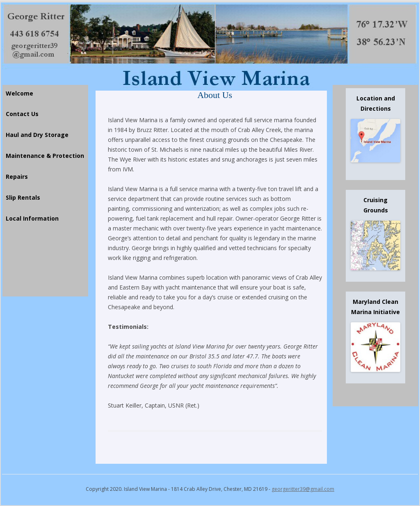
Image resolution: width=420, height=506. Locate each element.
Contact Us (22, 114)
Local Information (32, 218)
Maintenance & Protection (45, 156)
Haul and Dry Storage (37, 135)
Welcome (19, 93)
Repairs (17, 177)
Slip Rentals (23, 197)
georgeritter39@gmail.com (303, 489)
